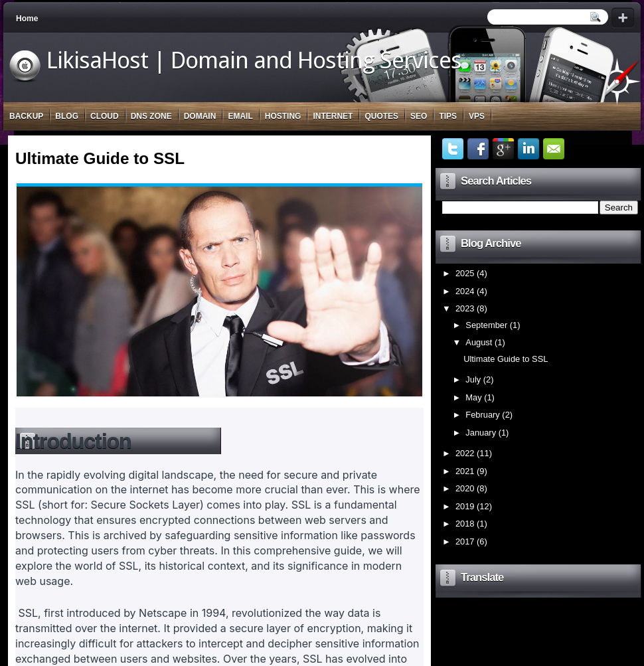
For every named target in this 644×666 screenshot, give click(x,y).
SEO (419, 116)
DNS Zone (151, 116)
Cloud (105, 116)
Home (27, 19)
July (473, 379)
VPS (477, 116)
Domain (200, 116)
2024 (465, 291)
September (486, 325)
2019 (465, 506)
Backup (26, 116)
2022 (465, 453)
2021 (465, 471)
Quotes (381, 116)
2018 (465, 524)
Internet (333, 116)
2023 (465, 308)
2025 (465, 273)
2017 (465, 541)
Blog (67, 116)
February (482, 415)
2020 (465, 488)
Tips (448, 116)
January (481, 433)
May (473, 397)
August (479, 342)
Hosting (283, 116)
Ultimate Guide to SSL (100, 158)
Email (240, 116)
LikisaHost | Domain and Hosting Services (254, 60)
